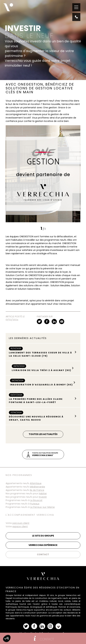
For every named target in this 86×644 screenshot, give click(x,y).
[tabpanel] (43, 174)
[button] (7, 639)
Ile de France (37, 490)
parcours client (21, 523)
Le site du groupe (43, 536)
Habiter (43, 494)
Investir (43, 497)
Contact (43, 554)
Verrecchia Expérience (43, 545)
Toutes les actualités (43, 434)
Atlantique (36, 483)
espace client (20, 526)
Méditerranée (37, 487)
